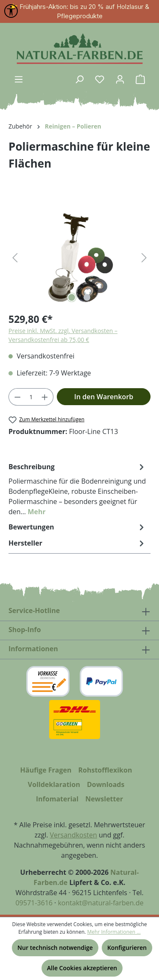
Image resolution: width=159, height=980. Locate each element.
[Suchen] (79, 79)
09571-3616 (34, 903)
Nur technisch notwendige (55, 948)
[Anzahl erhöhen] (45, 397)
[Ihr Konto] (120, 79)
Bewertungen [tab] (77, 527)
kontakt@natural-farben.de (100, 903)
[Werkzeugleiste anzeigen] (11, 11)
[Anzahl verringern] (17, 397)
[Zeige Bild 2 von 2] (87, 297)
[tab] (77, 489)
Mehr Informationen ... (114, 932)
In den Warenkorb (104, 397)
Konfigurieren (127, 948)
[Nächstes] (144, 257)
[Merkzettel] (100, 79)
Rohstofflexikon (105, 770)
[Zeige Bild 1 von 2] (72, 297)
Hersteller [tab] (77, 543)
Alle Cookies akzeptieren (82, 968)
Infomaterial (57, 799)
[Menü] (19, 79)
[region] (79, 257)
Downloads (106, 784)
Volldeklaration (54, 784)
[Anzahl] (31, 397)
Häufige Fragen (46, 770)
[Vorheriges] (15, 257)
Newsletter (104, 799)
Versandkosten (74, 835)
